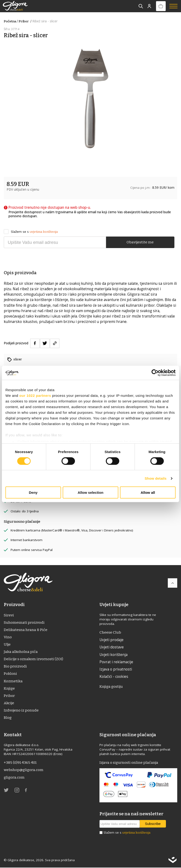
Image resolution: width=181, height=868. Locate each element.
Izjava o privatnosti (116, 669)
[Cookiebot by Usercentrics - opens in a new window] (155, 373)
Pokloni (10, 674)
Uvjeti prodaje (111, 640)
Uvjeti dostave (112, 647)
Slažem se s (31, 232)
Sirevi (9, 615)
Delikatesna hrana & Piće (26, 630)
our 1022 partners (35, 396)
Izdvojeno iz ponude (21, 711)
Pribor (25, 21)
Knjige (9, 689)
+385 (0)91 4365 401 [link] (20, 763)
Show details (156, 478)
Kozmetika (13, 681)
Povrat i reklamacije (116, 662)
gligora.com (14, 778)
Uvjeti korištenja (113, 655)
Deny (33, 492)
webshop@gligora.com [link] (24, 770)
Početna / (11, 21)
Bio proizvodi (15, 667)
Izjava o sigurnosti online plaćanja (129, 763)
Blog (8, 718)
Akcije (9, 703)
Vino (8, 637)
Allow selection (90, 492)
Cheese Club (110, 632)
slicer (18, 359)
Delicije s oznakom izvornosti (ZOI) (33, 659)
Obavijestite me (140, 242)
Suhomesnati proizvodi (24, 623)
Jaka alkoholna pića (21, 652)
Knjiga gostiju (111, 687)
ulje (7, 644)
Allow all (148, 492)
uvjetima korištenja (44, 232)
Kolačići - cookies (114, 677)
